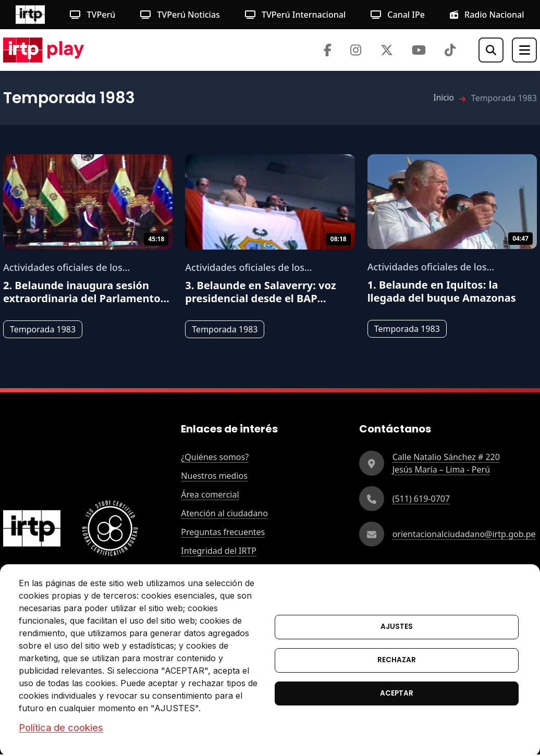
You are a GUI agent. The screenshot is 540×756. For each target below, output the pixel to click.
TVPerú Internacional (295, 15)
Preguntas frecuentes (223, 532)
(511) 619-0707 (421, 499)
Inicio (443, 98)
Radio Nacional (487, 15)
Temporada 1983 (43, 329)
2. (86, 292)
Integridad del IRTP (219, 551)
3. (260, 292)
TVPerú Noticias (180, 15)
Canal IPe (398, 15)
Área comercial (210, 494)
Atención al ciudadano (224, 513)
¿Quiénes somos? (215, 457)
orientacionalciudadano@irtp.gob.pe (464, 534)
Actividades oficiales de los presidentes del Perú (63, 268)
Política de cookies (61, 727)
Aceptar (397, 694)
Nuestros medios (214, 476)
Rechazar (397, 660)
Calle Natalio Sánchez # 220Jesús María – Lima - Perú (446, 463)
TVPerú (93, 15)
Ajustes (397, 626)
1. (442, 291)
